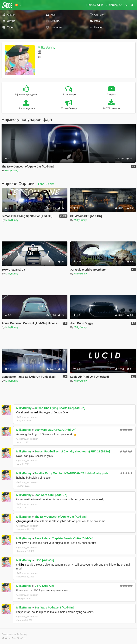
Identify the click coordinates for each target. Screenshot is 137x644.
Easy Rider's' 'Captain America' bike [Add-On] (64, 538)
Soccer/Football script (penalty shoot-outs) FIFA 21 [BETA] (72, 451)
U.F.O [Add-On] (44, 560)
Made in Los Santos (14, 638)
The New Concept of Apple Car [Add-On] (61, 517)
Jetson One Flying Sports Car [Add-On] (60, 408)
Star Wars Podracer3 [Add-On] (54, 608)
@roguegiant (25, 521)
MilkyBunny (47, 47)
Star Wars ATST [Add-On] (51, 495)
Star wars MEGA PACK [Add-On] (55, 430)
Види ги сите (46, 184)
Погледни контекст (27, 417)
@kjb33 (21, 565)
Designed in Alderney (14, 634)
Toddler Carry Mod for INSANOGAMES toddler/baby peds (71, 473)
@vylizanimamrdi (27, 412)
